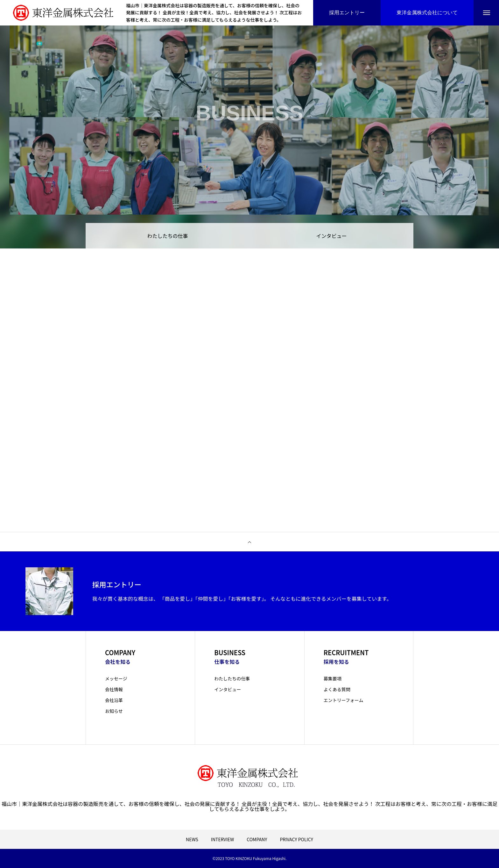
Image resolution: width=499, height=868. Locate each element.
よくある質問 (337, 689)
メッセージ (116, 678)
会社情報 (114, 689)
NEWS (192, 839)
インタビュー (331, 236)
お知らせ (114, 711)
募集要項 (333, 678)
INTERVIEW (222, 839)
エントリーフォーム (344, 700)
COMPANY (257, 839)
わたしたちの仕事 (167, 236)
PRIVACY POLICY (296, 839)
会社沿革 (114, 700)
